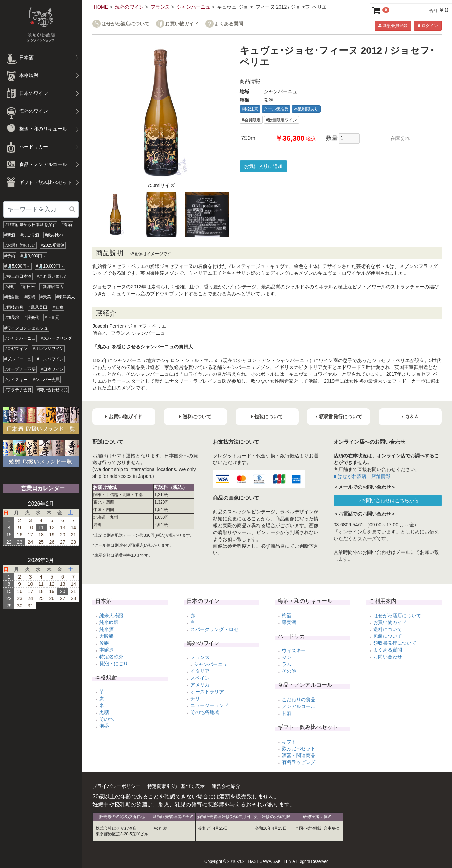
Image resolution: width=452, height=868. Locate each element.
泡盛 (104, 726)
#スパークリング (57, 338)
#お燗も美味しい (20, 245)
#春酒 (67, 225)
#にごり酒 (30, 235)
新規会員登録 (393, 26)
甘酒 (287, 713)
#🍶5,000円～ (17, 266)
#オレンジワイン (48, 349)
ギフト (289, 742)
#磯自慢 (12, 297)
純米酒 (106, 629)
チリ (195, 698)
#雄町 (10, 287)
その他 (106, 719)
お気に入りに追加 (263, 166)
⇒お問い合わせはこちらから (388, 500)
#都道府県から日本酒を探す (30, 225)
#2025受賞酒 (53, 245)
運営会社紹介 (226, 786)
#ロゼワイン (16, 349)
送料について (388, 629)
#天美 (46, 297)
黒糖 (104, 712)
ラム (287, 664)
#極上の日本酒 (18, 276)
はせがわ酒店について (125, 24)
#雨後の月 (14, 307)
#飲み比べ (54, 235)
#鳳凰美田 (38, 307)
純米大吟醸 (111, 616)
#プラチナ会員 (18, 390)
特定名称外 (111, 657)
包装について (388, 636)
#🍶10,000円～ (50, 266)
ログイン (428, 26)
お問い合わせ (388, 657)
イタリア (200, 671)
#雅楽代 (32, 318)
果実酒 (289, 622)
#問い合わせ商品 (53, 390)
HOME (101, 7)
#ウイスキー (16, 380)
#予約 (10, 256)
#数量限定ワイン (282, 120)
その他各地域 (205, 712)
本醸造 (106, 650)
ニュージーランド (210, 705)
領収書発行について (395, 643)
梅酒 (287, 616)
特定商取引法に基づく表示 (176, 786)
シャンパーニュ (193, 7)
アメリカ (200, 685)
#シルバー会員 (46, 380)
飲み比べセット (299, 748)
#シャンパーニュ (20, 338)
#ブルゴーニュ (18, 359)
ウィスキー (294, 650)
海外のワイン (129, 7)
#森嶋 (30, 297)
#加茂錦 (12, 318)
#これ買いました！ (55, 276)
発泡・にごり (114, 664)
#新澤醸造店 (52, 287)
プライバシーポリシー (116, 786)
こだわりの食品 (299, 699)
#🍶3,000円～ (34, 256)
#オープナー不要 (20, 369)
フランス (160, 7)
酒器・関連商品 (299, 755)
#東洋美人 (66, 297)
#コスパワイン (51, 359)
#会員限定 (251, 120)
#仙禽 (58, 307)
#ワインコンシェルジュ (26, 328)
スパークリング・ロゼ (214, 629)
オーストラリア (207, 692)
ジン (287, 657)
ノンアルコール (299, 706)
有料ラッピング (299, 762)
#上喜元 (52, 318)
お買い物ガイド (182, 24)
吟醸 (104, 643)
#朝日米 (28, 287)
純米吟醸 (109, 622)
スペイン (200, 678)
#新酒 (10, 235)
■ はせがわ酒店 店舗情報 (362, 476)
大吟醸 (106, 636)
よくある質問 (229, 24)
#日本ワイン (53, 369)
